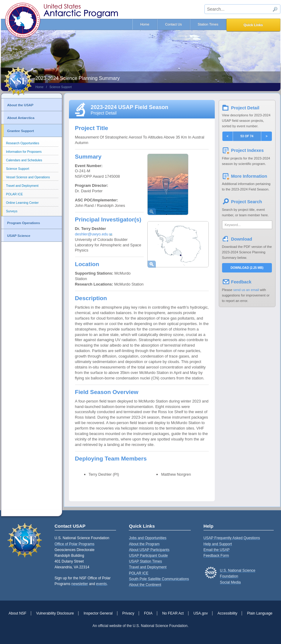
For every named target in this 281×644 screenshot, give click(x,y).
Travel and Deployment (22, 186)
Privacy (128, 613)
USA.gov (201, 613)
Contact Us (173, 24)
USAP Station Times (145, 561)
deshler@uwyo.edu (92, 234)
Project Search (247, 202)
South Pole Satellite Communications (159, 579)
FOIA (148, 613)
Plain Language (260, 613)
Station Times (208, 24)
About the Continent (145, 585)
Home (145, 24)
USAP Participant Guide (148, 556)
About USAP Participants (149, 550)
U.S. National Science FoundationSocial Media (238, 576)
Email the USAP (217, 550)
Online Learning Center (22, 203)
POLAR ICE (14, 194)
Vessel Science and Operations (28, 177)
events (101, 584)
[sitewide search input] (242, 9)
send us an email (246, 290)
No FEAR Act (173, 613)
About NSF (17, 613)
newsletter (80, 584)
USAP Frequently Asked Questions (232, 538)
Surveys (12, 211)
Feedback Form (216, 556)
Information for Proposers (24, 152)
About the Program (144, 544)
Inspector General (98, 613)
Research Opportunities (23, 143)
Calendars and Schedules (24, 160)
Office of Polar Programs (75, 544)
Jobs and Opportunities (147, 538)
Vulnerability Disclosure (55, 613)
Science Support (61, 87)
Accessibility (227, 613)
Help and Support (218, 544)
